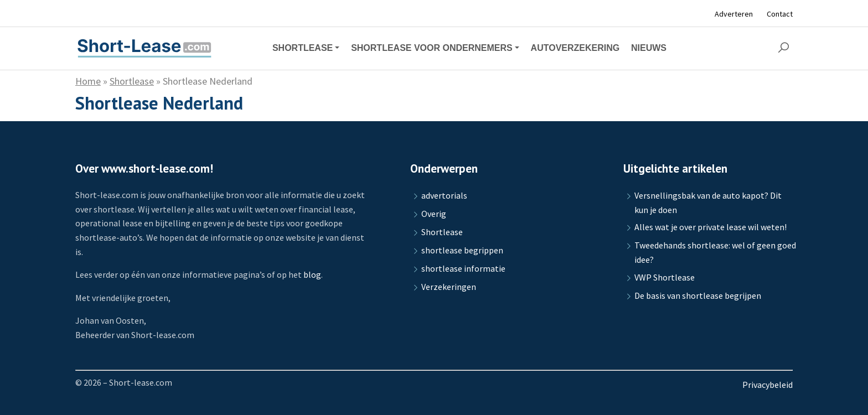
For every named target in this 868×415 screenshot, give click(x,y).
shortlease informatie (463, 268)
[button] (783, 48)
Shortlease (132, 81)
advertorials (444, 195)
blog (312, 274)
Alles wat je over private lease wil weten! (711, 227)
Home (88, 81)
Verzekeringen (449, 287)
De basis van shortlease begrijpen (698, 295)
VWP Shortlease (665, 277)
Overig (434, 214)
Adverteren (734, 14)
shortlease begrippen (462, 250)
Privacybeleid (768, 385)
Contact (780, 14)
